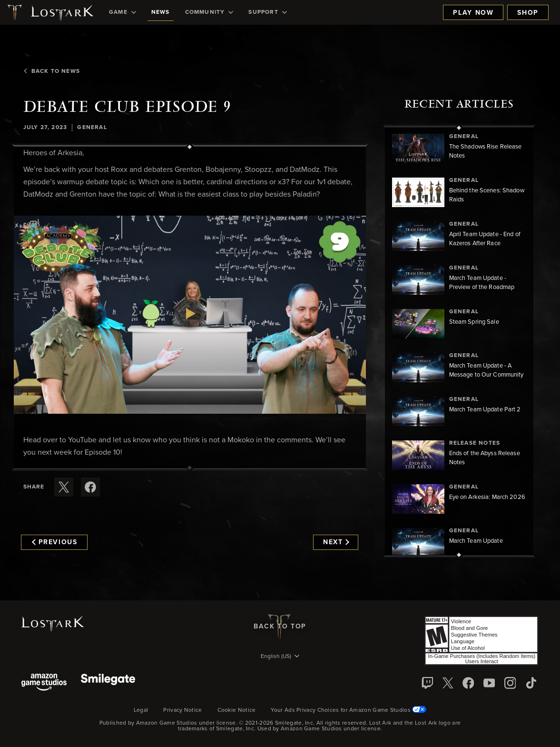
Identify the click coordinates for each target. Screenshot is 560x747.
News (161, 12)
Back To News (51, 71)
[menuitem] (123, 12)
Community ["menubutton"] (209, 12)
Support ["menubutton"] (267, 12)
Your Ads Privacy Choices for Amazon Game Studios (349, 710)
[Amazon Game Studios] (44, 683)
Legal (141, 710)
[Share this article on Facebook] (90, 487)
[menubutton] (280, 657)
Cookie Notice (237, 710)
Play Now (473, 13)
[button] (190, 315)
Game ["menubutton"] (123, 12)
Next (336, 542)
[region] (459, 341)
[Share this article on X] (64, 487)
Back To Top (280, 627)
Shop (528, 13)
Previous (55, 542)
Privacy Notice (182, 710)
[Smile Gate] (108, 683)
